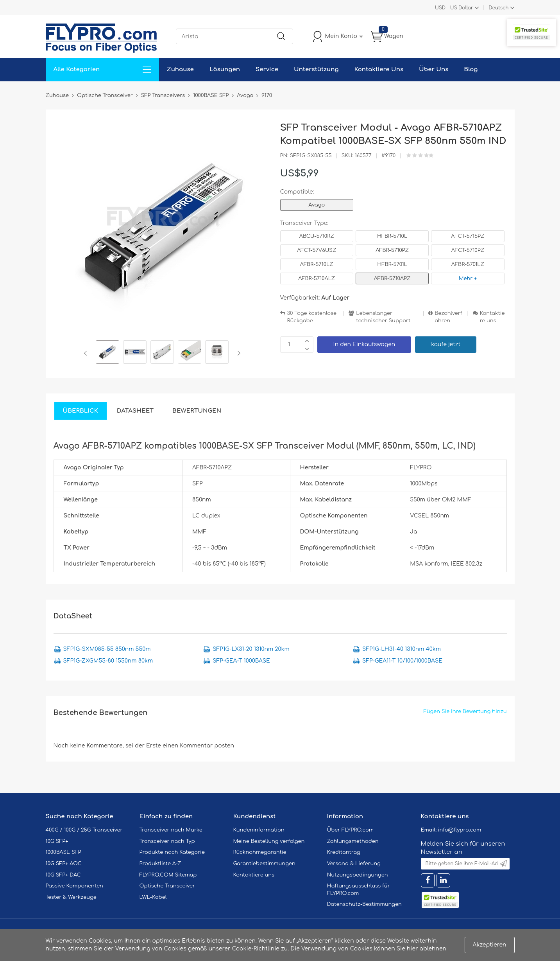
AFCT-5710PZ (468, 250)
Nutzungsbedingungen (358, 875)
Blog (471, 69)
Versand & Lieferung (354, 864)
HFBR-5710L (392, 236)
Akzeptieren (490, 945)
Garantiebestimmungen (264, 864)
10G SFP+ (57, 841)
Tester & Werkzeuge (71, 897)
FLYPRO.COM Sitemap (168, 875)
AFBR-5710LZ (317, 264)
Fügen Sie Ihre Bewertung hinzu (465, 711)
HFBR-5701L (392, 264)
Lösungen (225, 69)
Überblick (81, 411)
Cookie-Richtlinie (256, 949)
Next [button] (237, 353)
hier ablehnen (427, 949)
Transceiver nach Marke (171, 830)
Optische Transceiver (167, 886)
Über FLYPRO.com (351, 830)
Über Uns (434, 69)
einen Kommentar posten (198, 746)
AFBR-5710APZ (392, 278)
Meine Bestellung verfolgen (269, 841)
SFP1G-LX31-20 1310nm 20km (251, 649)
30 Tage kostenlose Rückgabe (312, 317)
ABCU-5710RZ (317, 236)
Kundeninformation (259, 830)
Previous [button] (87, 353)
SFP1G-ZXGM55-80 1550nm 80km (108, 661)
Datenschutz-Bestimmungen (364, 904)
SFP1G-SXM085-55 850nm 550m (107, 649)
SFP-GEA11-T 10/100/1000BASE (402, 661)
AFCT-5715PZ (468, 236)
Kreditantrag (344, 852)
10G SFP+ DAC (63, 875)
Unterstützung (316, 69)
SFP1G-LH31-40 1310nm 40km (402, 649)
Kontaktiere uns (492, 317)
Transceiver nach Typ (167, 841)
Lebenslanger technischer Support (383, 317)
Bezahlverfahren (448, 317)
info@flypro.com (460, 830)
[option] (107, 353)
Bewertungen (197, 411)
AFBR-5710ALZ (317, 278)
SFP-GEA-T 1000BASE (241, 661)
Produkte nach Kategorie (172, 852)
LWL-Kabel (153, 897)
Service (267, 69)
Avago (317, 205)
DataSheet (135, 411)
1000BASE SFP (64, 852)
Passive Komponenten (74, 886)
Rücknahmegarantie (260, 852)
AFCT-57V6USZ (317, 250)
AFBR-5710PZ (392, 250)
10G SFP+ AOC (64, 864)
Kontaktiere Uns (379, 69)
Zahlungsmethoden (353, 841)
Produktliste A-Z (160, 864)
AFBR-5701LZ (468, 264)
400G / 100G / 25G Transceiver (84, 830)
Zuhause (180, 69)
